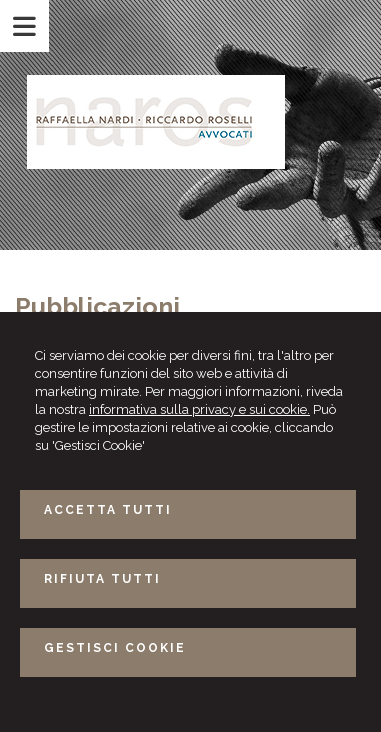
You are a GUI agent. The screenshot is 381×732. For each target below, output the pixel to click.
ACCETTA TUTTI (108, 510)
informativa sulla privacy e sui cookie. (199, 409)
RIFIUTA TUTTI (102, 579)
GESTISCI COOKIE (115, 648)
